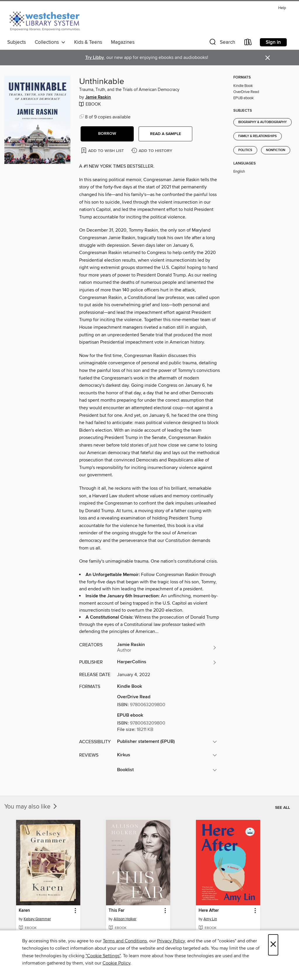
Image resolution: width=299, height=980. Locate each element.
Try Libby (95, 58)
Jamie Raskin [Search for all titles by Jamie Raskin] (98, 97)
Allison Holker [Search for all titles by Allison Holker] (125, 919)
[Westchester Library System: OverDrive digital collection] (48, 20)
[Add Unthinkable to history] (152, 151)
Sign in (273, 42)
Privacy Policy (171, 941)
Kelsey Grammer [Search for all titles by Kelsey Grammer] (37, 919)
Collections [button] (50, 42)
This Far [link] (117, 911)
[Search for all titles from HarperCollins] (167, 662)
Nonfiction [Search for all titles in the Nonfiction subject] (276, 150)
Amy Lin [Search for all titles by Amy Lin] (210, 919)
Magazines (123, 42)
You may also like (31, 807)
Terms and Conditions (125, 941)
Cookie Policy (116, 963)
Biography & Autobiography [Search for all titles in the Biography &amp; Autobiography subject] (263, 122)
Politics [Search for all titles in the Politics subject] (245, 150)
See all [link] (283, 808)
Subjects (17, 42)
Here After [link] (209, 911)
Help (282, 8)
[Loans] (248, 43)
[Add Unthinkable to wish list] (103, 150)
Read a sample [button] (166, 134)
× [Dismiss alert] (268, 58)
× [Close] (273, 945)
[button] (222, 43)
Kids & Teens (88, 42)
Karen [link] (24, 911)
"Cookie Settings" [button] (103, 956)
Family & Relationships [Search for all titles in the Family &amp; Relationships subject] (258, 136)
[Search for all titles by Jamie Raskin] (167, 647)
